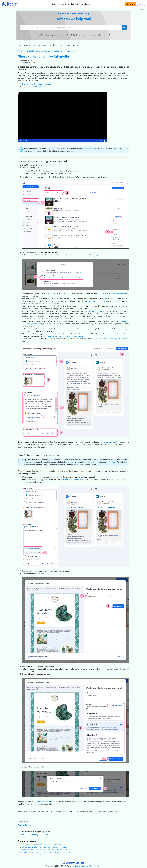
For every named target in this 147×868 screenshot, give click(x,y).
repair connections (118, 294)
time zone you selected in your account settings (65, 336)
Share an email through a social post (37, 84)
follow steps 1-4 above (72, 480)
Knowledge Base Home (61, 4)
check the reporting (112, 442)
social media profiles (90, 149)
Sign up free (130, 4)
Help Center (85, 4)
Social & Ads (47, 51)
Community (75, 4)
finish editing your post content (114, 339)
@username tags (96, 311)
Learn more (111, 462)
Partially (35, 835)
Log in (141, 4)
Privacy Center (94, 866)
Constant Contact (81, 866)
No (47, 835)
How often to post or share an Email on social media (43, 845)
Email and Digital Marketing (29, 51)
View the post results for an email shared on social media (45, 847)
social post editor (44, 802)
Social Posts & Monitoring (65, 51)
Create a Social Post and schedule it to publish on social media (47, 852)
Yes (23, 835)
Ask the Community (26, 825)
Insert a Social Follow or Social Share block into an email (44, 850)
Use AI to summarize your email (35, 87)
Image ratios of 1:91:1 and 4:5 (95, 301)
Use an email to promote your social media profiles (42, 855)
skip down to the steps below (107, 255)
